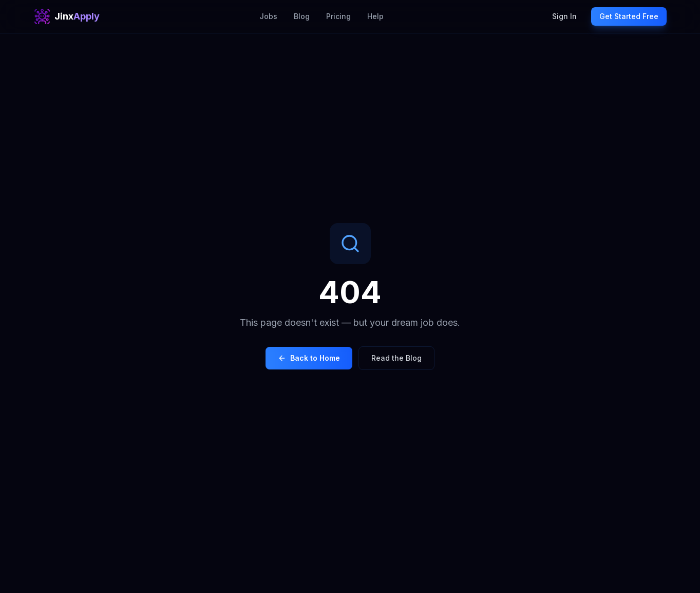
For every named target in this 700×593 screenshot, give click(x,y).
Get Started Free (629, 16)
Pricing (338, 16)
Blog (302, 16)
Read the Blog (396, 358)
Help (375, 16)
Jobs (268, 16)
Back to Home (309, 358)
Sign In (564, 16)
